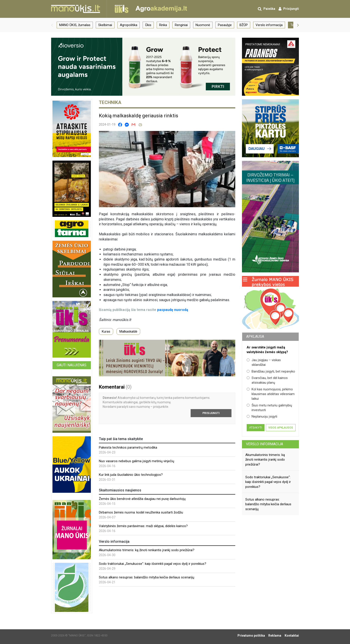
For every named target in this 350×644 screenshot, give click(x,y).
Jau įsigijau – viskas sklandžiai (264, 362)
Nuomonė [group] (203, 25)
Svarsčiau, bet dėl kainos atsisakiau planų (267, 380)
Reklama (275, 636)
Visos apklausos (281, 428)
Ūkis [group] (148, 25)
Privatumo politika (251, 636)
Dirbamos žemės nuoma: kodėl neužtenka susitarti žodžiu (141, 512)
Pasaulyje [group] (225, 25)
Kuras (106, 331)
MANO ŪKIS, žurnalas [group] (75, 25)
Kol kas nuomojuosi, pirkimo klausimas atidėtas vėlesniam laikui (271, 394)
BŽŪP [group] (244, 25)
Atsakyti (255, 428)
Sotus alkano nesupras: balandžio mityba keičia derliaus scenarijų (147, 577)
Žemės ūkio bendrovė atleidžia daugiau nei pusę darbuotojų (142, 499)
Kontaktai (292, 636)
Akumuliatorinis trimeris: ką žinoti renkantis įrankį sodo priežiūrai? (147, 550)
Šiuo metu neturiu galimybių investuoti (269, 408)
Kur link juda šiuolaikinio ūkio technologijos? (131, 475)
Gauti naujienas (72, 365)
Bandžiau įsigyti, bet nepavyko (271, 371)
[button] (52, 25)
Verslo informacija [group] (269, 25)
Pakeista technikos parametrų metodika (128, 447)
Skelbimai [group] (105, 25)
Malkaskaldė (128, 331)
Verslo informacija (265, 444)
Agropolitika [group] (129, 25)
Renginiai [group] (181, 25)
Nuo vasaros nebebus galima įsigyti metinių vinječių (136, 461)
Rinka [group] (163, 25)
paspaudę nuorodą (173, 310)
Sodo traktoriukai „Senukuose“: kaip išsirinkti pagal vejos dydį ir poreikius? (153, 564)
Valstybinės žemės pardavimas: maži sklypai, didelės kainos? (143, 526)
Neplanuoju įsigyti (262, 416)
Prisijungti (211, 413)
